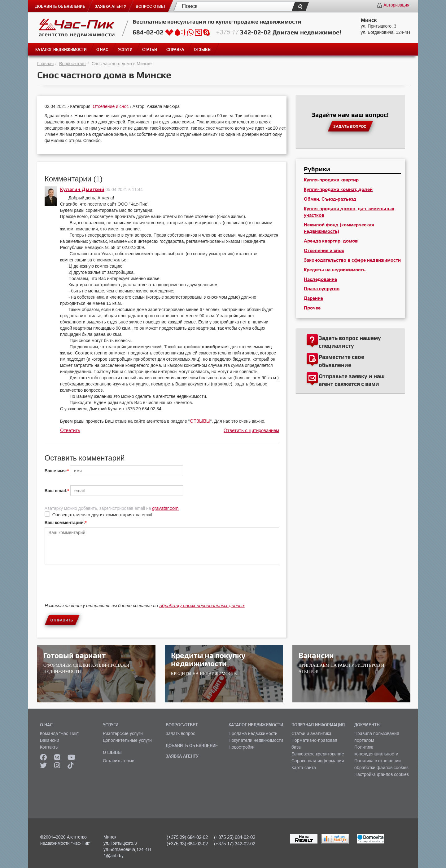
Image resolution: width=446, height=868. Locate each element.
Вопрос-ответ (73, 64)
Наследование (320, 279)
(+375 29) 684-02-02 (187, 837)
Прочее (312, 308)
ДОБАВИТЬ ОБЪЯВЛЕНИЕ (192, 746)
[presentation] (92, 589)
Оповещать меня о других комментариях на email (102, 515)
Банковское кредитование (318, 754)
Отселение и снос (111, 106)
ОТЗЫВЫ (200, 421)
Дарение (313, 298)
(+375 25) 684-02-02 (235, 837)
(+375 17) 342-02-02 (235, 844)
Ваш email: (56, 491)
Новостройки (242, 747)
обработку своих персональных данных (202, 605)
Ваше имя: (56, 471)
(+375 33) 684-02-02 (187, 844)
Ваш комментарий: (65, 523)
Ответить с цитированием (251, 430)
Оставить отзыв (118, 761)
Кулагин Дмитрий (82, 189)
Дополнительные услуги (127, 740)
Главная (45, 64)
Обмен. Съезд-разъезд (330, 199)
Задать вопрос (180, 733)
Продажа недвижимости (253, 733)
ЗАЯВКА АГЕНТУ (182, 756)
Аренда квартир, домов (331, 241)
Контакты (49, 747)
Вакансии (50, 740)
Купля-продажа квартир (331, 180)
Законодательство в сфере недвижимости (352, 260)
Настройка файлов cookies (382, 774)
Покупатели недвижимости (256, 740)
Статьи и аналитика (311, 733)
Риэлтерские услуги (123, 733)
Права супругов (322, 289)
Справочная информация (318, 761)
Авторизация (396, 5)
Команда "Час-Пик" (59, 733)
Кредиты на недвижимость (335, 270)
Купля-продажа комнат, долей (338, 189)
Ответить (70, 430)
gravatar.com (165, 508)
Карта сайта (304, 768)
